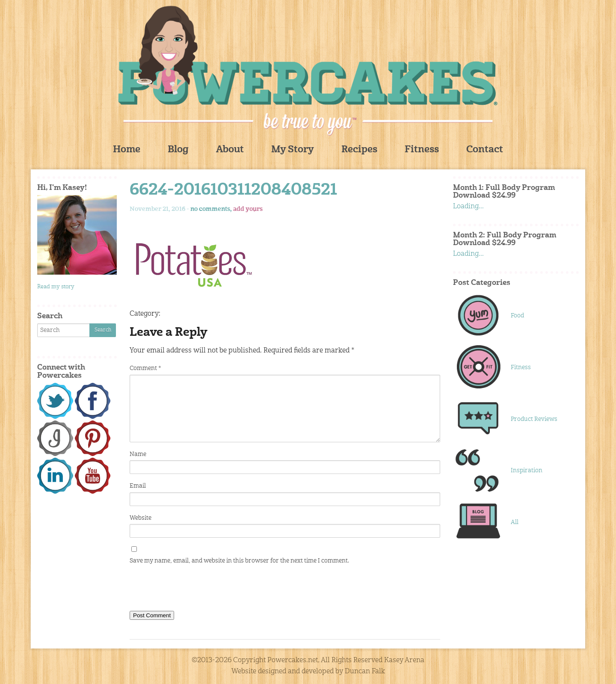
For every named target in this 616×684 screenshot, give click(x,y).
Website (141, 518)
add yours (248, 209)
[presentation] (195, 589)
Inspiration (527, 471)
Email (138, 486)
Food (517, 316)
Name (138, 454)
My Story (293, 150)
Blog (178, 150)
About (230, 150)
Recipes (359, 150)
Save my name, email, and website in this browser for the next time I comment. (239, 561)
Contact (485, 150)
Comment (145, 368)
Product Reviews (534, 419)
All (515, 522)
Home (127, 150)
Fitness (422, 150)
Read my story (56, 287)
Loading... (468, 207)
